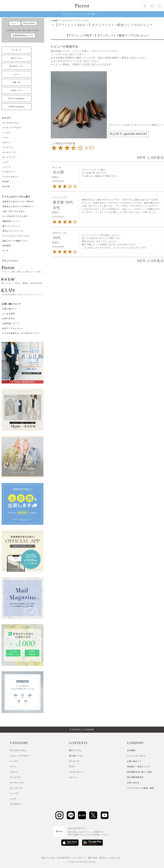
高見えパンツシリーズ (13, 231)
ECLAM (6, 186)
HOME (55, 21)
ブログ (72, 767)
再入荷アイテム (16, 66)
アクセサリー (9, 172)
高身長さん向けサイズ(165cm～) (18, 206)
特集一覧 (16, 82)
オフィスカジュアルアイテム (16, 236)
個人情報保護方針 (135, 777)
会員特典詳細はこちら (23, 35)
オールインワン (10, 152)
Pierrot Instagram (17, 98)
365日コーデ (17, 90)
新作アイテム (16, 58)
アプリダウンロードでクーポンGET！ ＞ (82, 14)
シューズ (7, 167)
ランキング (16, 50)
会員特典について (11, 323)
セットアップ (9, 157)
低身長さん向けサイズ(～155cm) (18, 201)
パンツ (6, 138)
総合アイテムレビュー (13, 328)
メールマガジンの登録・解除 (141, 788)
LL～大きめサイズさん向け (15, 216)
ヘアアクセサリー (11, 177)
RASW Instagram (17, 107)
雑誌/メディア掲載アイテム (15, 241)
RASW (6, 182)
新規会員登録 (29, 23)
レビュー (73, 777)
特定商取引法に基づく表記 (139, 772)
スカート (7, 142)
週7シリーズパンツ (11, 226)
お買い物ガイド (10, 309)
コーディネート (76, 772)
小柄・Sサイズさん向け (14, 211)
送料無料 (7, 246)
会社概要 (131, 750)
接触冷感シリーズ (11, 221)
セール (16, 74)
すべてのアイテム (11, 123)
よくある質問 (9, 314)
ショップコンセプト (136, 756)
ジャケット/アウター (12, 128)
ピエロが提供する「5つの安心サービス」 (22, 333)
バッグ (6, 162)
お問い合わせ (9, 318)
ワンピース (8, 147)
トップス (7, 133)
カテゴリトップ (69, 21)
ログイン (15, 23)
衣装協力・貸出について (138, 767)
